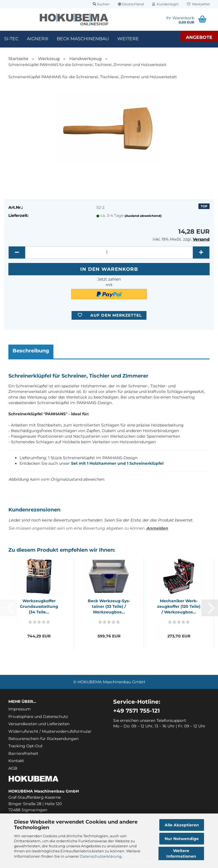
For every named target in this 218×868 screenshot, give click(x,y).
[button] (131, 4)
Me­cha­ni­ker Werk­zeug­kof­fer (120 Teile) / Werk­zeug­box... (179, 606)
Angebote (199, 37)
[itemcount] (109, 252)
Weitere (128, 39)
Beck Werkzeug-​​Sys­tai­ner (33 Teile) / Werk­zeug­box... (109, 606)
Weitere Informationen (181, 853)
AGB (13, 768)
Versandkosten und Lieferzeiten (39, 724)
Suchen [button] (101, 4)
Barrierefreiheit (23, 753)
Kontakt (16, 761)
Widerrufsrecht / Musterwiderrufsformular (50, 731)
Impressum (20, 709)
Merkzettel (198, 4)
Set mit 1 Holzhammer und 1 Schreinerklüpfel (117, 463)
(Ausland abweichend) (143, 216)
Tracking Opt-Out (26, 746)
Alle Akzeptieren (182, 825)
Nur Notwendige (182, 839)
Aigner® (38, 39)
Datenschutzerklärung (101, 856)
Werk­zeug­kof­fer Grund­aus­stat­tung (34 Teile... (39, 606)
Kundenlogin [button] (165, 4)
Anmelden (157, 528)
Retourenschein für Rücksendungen (43, 739)
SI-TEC (11, 39)
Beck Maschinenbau (83, 39)
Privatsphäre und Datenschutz (38, 717)
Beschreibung (31, 351)
